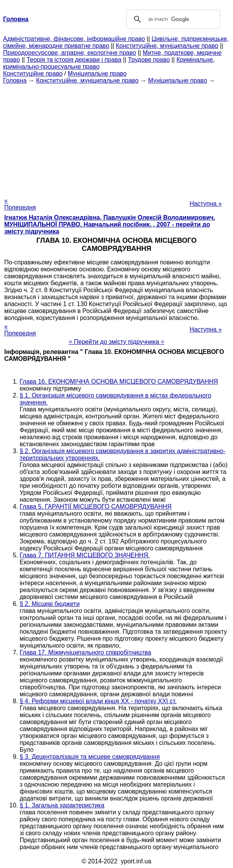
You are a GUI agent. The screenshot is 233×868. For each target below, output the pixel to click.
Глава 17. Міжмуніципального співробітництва (85, 652)
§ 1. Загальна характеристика (62, 805)
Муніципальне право (97, 74)
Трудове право (149, 60)
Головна (15, 80)
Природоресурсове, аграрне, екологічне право (70, 53)
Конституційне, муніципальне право (167, 46)
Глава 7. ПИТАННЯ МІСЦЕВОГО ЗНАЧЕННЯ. (85, 555)
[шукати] (172, 19)
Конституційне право (33, 74)
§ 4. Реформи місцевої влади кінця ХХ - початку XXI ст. (98, 701)
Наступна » (206, 204)
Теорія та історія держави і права (74, 60)
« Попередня (20, 204)
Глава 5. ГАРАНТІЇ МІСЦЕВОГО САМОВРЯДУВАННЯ (96, 507)
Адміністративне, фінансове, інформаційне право (74, 39)
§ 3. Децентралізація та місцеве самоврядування (90, 757)
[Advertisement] (117, 138)
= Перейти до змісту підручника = (117, 342)
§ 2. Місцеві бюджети (50, 604)
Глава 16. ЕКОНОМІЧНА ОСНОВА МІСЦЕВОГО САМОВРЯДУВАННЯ (119, 382)
